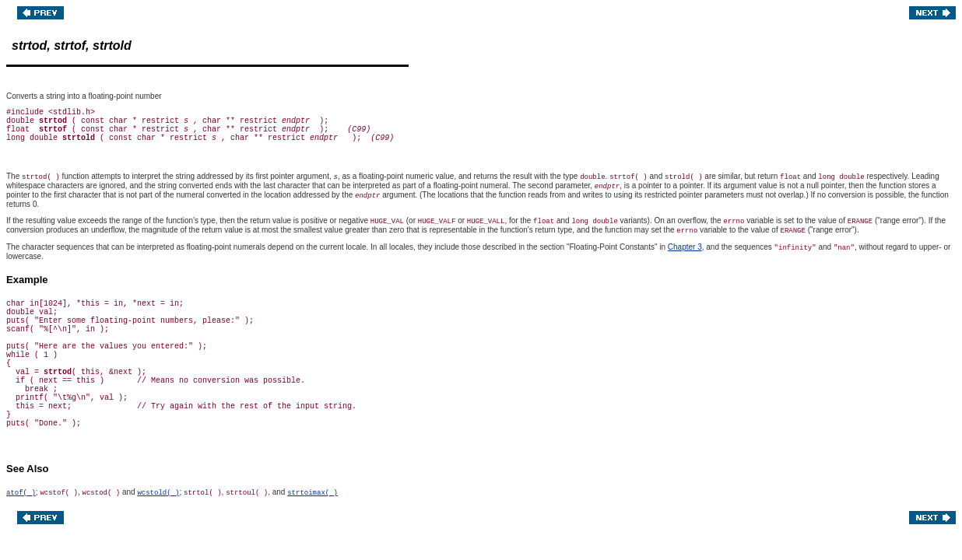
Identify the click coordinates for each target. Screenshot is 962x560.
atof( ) (21, 493)
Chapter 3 (685, 247)
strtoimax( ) (312, 493)
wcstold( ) (158, 493)
